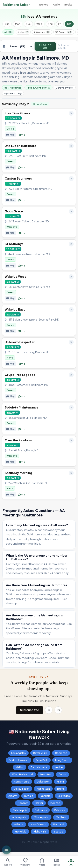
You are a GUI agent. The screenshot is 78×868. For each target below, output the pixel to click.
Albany (13, 798)
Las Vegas (64, 798)
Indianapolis (19, 819)
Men (23, 32)
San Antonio (22, 783)
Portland (59, 826)
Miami (60, 783)
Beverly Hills (40, 755)
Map (10, 136)
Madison (61, 819)
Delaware (60, 812)
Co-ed (64, 32)
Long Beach (62, 762)
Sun (7, 24)
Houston (46, 776)
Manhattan (43, 790)
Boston (55, 805)
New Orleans (38, 826)
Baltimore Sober (16, 5)
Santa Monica (39, 769)
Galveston (43, 783)
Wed (39, 24)
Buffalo (29, 798)
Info (21, 136)
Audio (56, 5)
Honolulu (21, 833)
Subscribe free (30, 712)
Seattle (58, 833)
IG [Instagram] (58, 712)
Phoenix (23, 805)
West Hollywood (23, 776)
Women (42, 32)
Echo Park (42, 762)
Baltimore (41, 812)
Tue (28, 24)
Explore (44, 5)
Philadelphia (20, 812)
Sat (69, 24)
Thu (50, 24)
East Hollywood (19, 762)
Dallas (62, 776)
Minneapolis (41, 819)
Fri (60, 24)
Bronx (61, 790)
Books (68, 5)
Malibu (20, 769)
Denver (39, 805)
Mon (18, 24)
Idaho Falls (40, 833)
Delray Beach (22, 790)
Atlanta (19, 826)
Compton (61, 755)
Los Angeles (18, 755)
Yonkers (46, 798)
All (8, 32)
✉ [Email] (49, 712)
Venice (59, 769)
